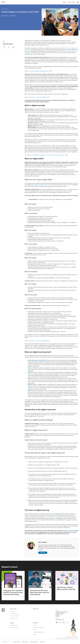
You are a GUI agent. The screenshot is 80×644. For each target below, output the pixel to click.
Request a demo (14, 618)
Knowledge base (14, 625)
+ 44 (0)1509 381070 (60, 620)
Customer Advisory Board (39, 632)
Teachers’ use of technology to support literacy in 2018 (38, 71)
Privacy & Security (34, 642)
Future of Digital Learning (51, 517)
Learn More (43, 553)
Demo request (72, 2)
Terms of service (17, 642)
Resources (36, 609)
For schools (13, 611)
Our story (35, 625)
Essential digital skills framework (44, 185)
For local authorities (14, 616)
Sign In (65, 2)
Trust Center (42, 642)
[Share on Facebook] (4, 47)
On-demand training (14, 628)
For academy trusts (14, 614)
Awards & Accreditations (38, 628)
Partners (35, 630)
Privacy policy (25, 642)
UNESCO (64, 164)
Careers (35, 634)
